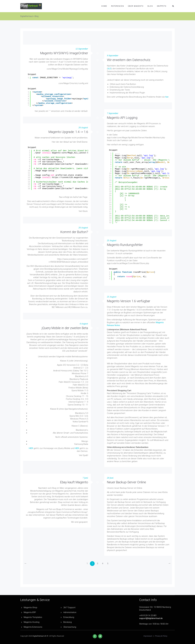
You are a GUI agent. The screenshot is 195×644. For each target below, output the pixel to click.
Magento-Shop (30, 607)
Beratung (68, 622)
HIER (31, 448)
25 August (112, 241)
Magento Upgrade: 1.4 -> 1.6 (68, 132)
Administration (70, 612)
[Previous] (26, 564)
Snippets (162, 6)
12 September (82, 49)
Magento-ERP (30, 612)
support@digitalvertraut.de (151, 618)
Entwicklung (69, 617)
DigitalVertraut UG (39, 636)
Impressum (148, 636)
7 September (113, 113)
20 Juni (110, 478)
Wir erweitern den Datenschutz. (129, 60)
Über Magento (136, 6)
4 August (84, 324)
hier (167, 97)
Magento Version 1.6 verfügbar (129, 301)
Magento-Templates (33, 617)
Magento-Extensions (33, 627)
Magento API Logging (122, 118)
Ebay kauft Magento (74, 482)
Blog (150, 6)
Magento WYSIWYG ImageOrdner (64, 53)
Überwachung (70, 627)
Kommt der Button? (74, 232)
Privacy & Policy (161, 636)
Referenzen (118, 6)
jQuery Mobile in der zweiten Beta (65, 328)
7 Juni (85, 478)
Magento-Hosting (32, 622)
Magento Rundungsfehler (125, 245)
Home (104, 6)
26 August (83, 128)
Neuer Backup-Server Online (126, 482)
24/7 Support (69, 607)
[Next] (169, 564)
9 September (113, 56)
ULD (109, 69)
